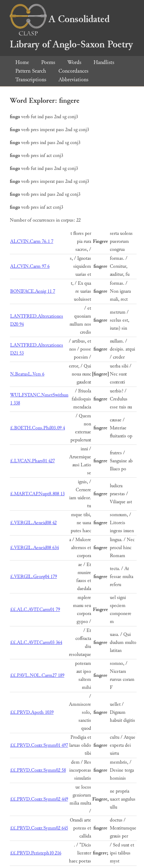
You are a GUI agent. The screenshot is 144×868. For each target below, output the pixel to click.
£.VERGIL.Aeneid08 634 (34, 548)
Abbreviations (73, 80)
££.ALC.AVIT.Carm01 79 (35, 610)
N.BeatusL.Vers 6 (27, 374)
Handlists (104, 62)
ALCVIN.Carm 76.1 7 (32, 241)
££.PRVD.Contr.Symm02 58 (38, 770)
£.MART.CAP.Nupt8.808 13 (37, 494)
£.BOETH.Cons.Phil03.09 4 (38, 428)
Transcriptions (31, 80)
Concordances (73, 71)
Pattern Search (31, 71)
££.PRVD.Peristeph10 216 (36, 853)
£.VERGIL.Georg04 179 (34, 577)
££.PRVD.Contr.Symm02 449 (39, 799)
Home (22, 62)
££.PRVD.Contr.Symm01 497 (39, 745)
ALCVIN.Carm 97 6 (30, 266)
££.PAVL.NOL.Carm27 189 (37, 675)
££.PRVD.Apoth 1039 (32, 712)
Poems (48, 62)
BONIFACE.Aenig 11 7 (33, 291)
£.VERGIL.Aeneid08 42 (33, 523)
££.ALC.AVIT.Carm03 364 (36, 643)
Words (74, 62)
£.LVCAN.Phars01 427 (32, 461)
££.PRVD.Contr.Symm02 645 (39, 828)
